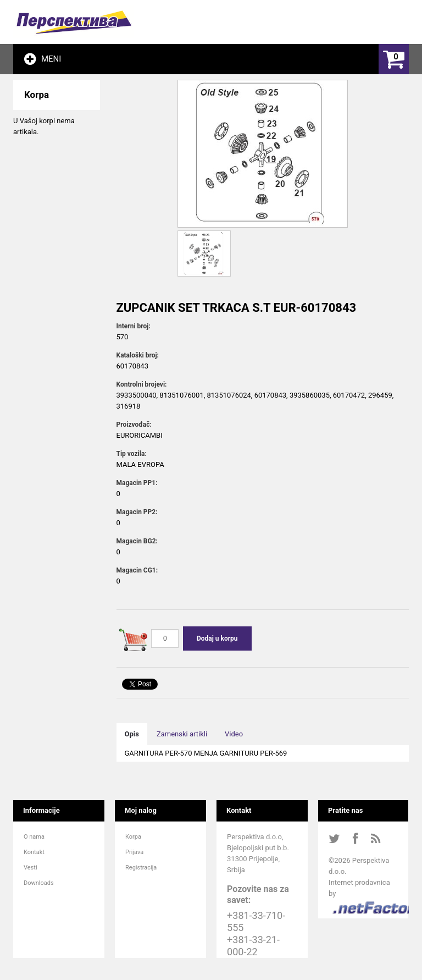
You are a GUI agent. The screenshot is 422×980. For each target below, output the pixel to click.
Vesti (30, 868)
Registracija (141, 868)
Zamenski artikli (182, 734)
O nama (34, 837)
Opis (132, 734)
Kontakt (34, 852)
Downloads (39, 883)
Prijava (134, 852)
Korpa (133, 837)
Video (234, 734)
